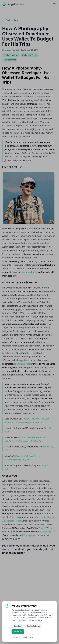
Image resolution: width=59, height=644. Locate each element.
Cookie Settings (33, 626)
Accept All (18, 632)
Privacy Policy (16, 637)
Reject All (18, 626)
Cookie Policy (28, 637)
